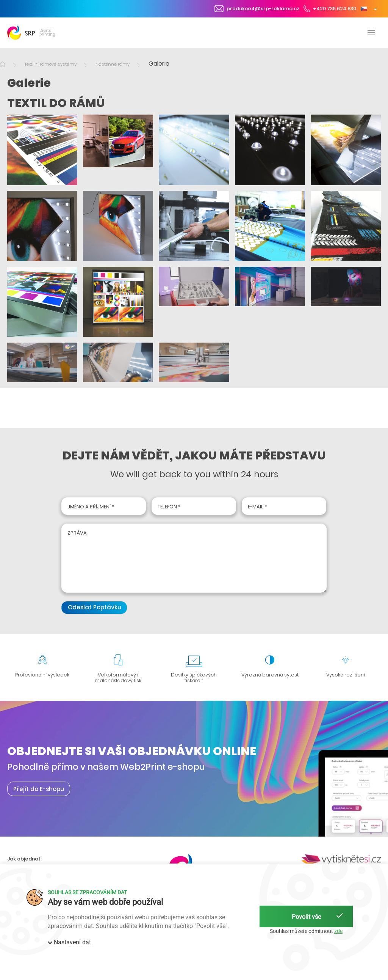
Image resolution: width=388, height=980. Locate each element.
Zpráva (77, 533)
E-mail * (257, 507)
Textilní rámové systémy (51, 64)
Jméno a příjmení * (91, 507)
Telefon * (169, 507)
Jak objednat (24, 859)
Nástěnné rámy (113, 64)
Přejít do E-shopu (39, 789)
